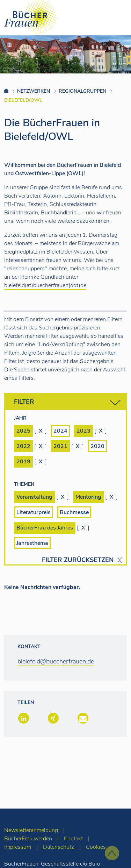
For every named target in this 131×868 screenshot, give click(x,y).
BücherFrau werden (28, 839)
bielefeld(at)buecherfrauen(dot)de (45, 285)
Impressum (18, 847)
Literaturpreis (34, 512)
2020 (97, 446)
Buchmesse (74, 512)
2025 (23, 431)
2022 (23, 446)
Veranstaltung (34, 497)
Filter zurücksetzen (78, 560)
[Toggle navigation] (115, 17)
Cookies (96, 847)
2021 (60, 446)
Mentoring (88, 497)
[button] (23, 719)
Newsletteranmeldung (31, 830)
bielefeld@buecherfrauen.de (56, 661)
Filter (67, 403)
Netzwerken (34, 91)
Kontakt (73, 839)
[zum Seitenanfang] (112, 853)
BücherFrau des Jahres (45, 528)
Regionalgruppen (82, 91)
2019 (23, 462)
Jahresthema (32, 543)
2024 (60, 431)
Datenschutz (59, 847)
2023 (83, 431)
